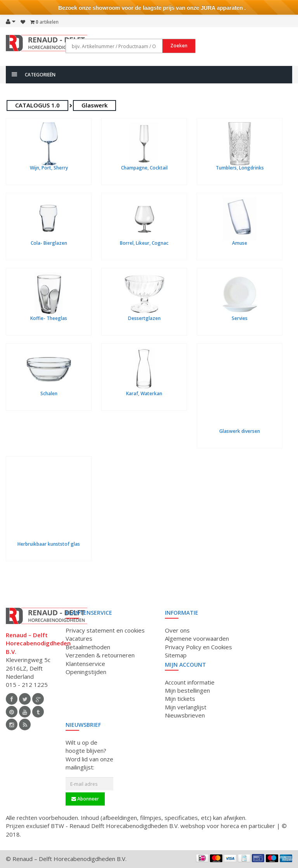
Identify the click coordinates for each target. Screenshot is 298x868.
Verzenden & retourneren (100, 655)
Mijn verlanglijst (186, 707)
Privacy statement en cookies (105, 630)
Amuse (240, 243)
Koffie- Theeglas (49, 318)
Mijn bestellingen (187, 690)
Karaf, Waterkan (144, 393)
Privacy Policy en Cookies (198, 647)
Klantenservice (85, 664)
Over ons (177, 630)
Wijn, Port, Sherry (49, 168)
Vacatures (79, 638)
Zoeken (179, 46)
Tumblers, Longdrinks (240, 168)
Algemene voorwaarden (197, 638)
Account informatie (190, 682)
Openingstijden (86, 672)
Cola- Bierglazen (49, 243)
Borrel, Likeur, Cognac (144, 243)
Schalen (49, 393)
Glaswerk (94, 105)
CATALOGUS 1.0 (37, 105)
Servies (240, 318)
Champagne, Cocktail (144, 168)
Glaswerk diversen (240, 431)
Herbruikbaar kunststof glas (49, 544)
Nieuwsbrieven (185, 715)
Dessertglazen (144, 318)
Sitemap (176, 655)
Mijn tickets (180, 699)
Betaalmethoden (88, 647)
